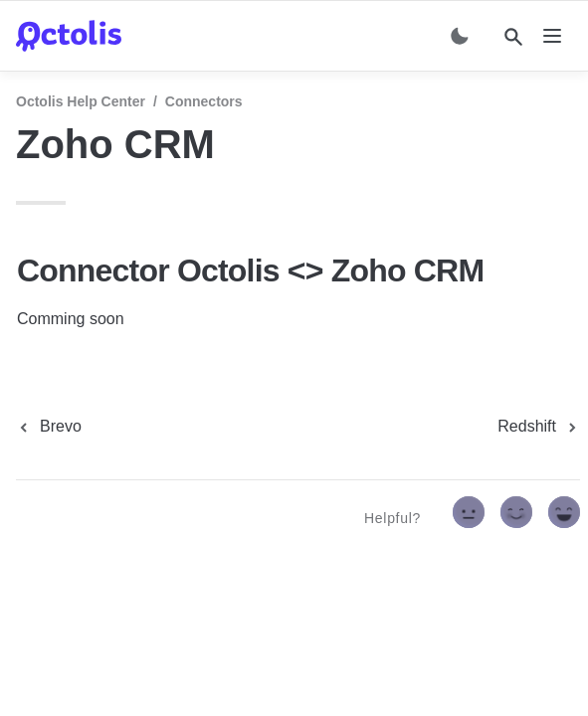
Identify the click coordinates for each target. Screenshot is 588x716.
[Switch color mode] (460, 36)
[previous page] (49, 427)
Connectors (204, 101)
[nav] (552, 36)
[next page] (539, 427)
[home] (69, 36)
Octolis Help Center (81, 101)
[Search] (513, 37)
